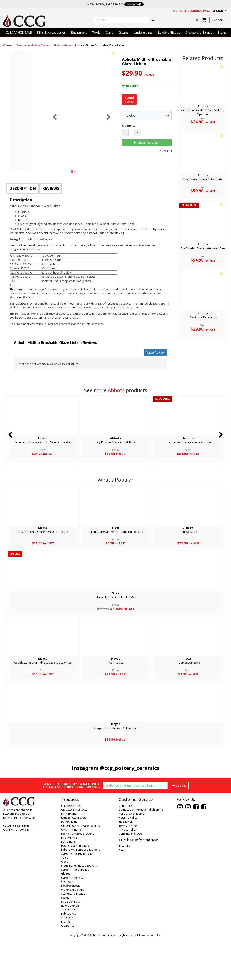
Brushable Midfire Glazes (33, 45)
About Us (125, 888)
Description (23, 188)
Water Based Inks (73, 932)
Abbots (116, 390)
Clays (109, 32)
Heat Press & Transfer (76, 887)
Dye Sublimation (72, 943)
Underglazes (143, 32)
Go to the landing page (192, 11)
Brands (66, 963)
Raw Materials (70, 947)
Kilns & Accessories (51, 32)
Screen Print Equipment (76, 895)
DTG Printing (69, 879)
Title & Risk (126, 864)
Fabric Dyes (69, 955)
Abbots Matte (62, 45)
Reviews (51, 188)
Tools (96, 32)
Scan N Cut (68, 951)
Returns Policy (128, 859)
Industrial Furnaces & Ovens (79, 907)
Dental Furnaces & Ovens (78, 876)
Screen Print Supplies (75, 912)
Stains (222, 32)
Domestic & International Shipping (141, 852)
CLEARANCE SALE (19, 32)
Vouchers (67, 959)
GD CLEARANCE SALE (74, 852)
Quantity (128, 125)
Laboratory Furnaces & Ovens (81, 892)
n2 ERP (158, 977)
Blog (122, 892)
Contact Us (126, 848)
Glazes (124, 32)
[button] (220, 11)
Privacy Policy (128, 872)
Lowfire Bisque (169, 32)
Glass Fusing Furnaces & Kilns (80, 868)
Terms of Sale (128, 868)
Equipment (79, 32)
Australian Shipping (131, 856)
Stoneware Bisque (199, 32)
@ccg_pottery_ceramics (130, 768)
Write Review (156, 352)
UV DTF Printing (71, 872)
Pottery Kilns (69, 864)
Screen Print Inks (72, 920)
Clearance (68, 968)
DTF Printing (69, 856)
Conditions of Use (130, 876)
